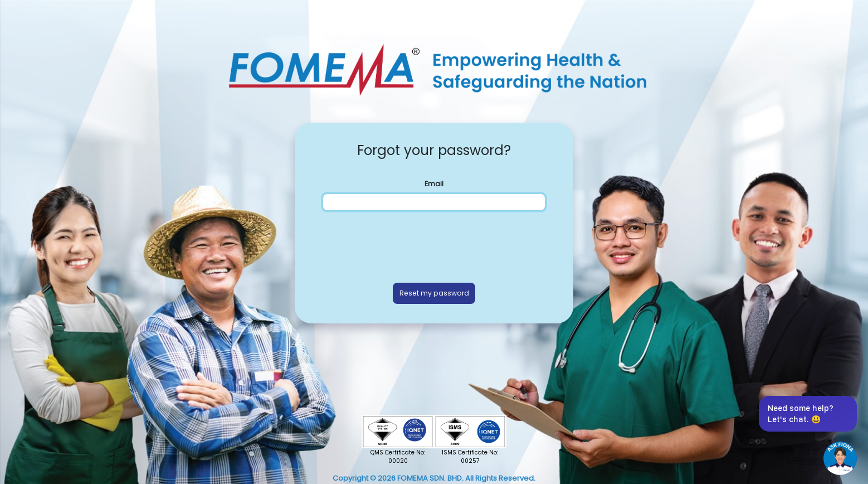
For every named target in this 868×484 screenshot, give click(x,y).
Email (434, 184)
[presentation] (434, 244)
